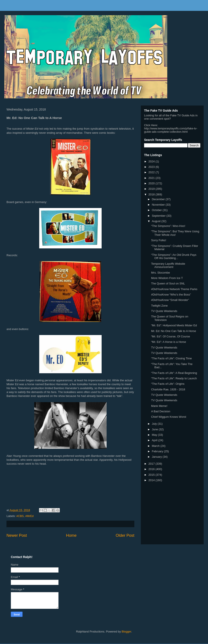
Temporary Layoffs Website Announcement (168, 265)
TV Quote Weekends (164, 311)
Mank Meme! (159, 406)
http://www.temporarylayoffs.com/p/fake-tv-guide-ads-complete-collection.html (171, 130)
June (155, 429)
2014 (152, 480)
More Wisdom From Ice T (167, 278)
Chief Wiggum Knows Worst (169, 417)
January (157, 457)
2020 (152, 183)
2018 (152, 194)
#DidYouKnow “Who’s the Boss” (171, 295)
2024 (152, 161)
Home (71, 535)
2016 (152, 469)
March (156, 446)
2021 (152, 178)
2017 (152, 464)
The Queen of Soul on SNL (168, 283)
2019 (152, 189)
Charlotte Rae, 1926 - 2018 (168, 389)
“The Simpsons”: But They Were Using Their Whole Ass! (175, 233)
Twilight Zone (159, 306)
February (158, 451)
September (159, 216)
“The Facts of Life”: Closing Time (171, 358)
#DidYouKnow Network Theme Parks (174, 289)
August (157, 221)
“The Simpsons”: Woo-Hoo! (168, 226)
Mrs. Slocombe (160, 273)
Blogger (126, 632)
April (155, 440)
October (157, 210)
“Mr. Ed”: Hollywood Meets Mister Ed (174, 325)
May (155, 435)
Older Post (125, 535)
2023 (152, 167)
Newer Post (17, 535)
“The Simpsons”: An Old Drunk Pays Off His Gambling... (174, 257)
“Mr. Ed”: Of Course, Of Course (170, 336)
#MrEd (29, 516)
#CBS (20, 516)
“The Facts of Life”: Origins (168, 384)
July (155, 424)
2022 (152, 172)
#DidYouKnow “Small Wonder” (170, 300)
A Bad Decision (161, 411)
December (159, 199)
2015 (152, 475)
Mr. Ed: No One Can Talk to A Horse (173, 331)
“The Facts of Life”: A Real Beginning (174, 373)
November (159, 205)
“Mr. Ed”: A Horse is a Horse (168, 342)
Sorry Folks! (158, 240)
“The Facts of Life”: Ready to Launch (174, 378)
